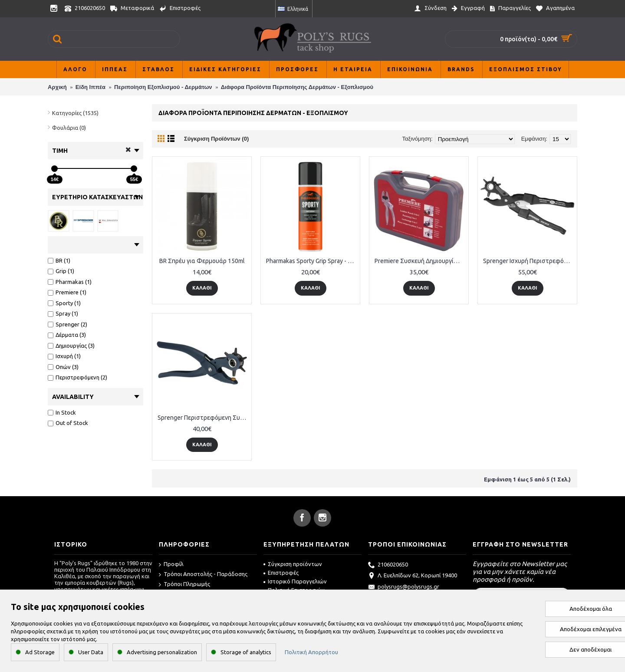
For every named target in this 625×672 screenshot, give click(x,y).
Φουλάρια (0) (69, 128)
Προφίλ (171, 565)
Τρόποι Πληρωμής (184, 585)
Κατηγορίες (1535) (75, 113)
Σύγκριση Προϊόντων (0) (216, 139)
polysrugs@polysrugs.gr (404, 587)
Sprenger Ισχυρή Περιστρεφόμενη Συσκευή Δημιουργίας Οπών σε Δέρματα (529, 261)
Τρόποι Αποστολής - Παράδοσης (203, 575)
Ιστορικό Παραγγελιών (295, 581)
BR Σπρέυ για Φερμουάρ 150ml (202, 261)
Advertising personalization (162, 652)
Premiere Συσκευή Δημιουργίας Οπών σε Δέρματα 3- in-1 (420, 261)
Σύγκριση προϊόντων (293, 564)
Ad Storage (40, 652)
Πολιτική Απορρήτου (311, 652)
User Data (91, 652)
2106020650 (388, 565)
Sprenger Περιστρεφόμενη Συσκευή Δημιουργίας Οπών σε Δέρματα (203, 418)
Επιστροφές (281, 573)
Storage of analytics (246, 652)
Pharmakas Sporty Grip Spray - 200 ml (312, 261)
